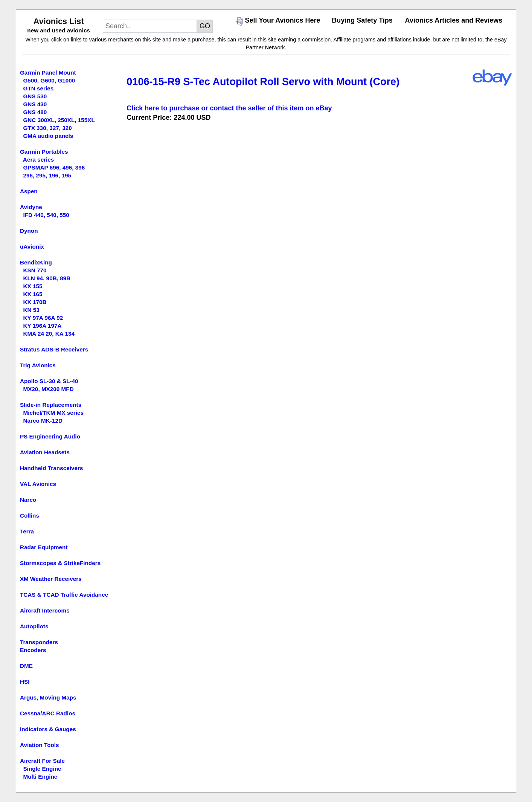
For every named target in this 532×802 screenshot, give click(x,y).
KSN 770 (35, 270)
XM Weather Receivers (51, 579)
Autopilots (34, 626)
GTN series (38, 88)
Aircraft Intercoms (45, 610)
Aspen (29, 191)
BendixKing (36, 262)
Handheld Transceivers (52, 468)
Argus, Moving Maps (48, 697)
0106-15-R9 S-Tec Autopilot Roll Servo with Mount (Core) (263, 82)
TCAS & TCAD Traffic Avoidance (64, 595)
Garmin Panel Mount (48, 73)
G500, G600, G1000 (49, 80)
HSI (25, 682)
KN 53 (31, 310)
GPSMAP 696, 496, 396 (54, 167)
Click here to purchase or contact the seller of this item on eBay (229, 108)
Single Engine (42, 769)
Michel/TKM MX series (53, 413)
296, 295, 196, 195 (47, 175)
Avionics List (59, 21)
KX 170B (35, 302)
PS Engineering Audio (50, 436)
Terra (27, 531)
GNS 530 (35, 96)
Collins (30, 516)
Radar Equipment (44, 547)
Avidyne (31, 207)
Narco (28, 500)
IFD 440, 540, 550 (46, 215)
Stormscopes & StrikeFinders (60, 563)
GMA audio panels (48, 136)
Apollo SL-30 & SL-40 (49, 381)
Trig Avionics (38, 365)
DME (26, 666)
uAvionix (32, 247)
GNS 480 (35, 112)
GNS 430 (35, 104)
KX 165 (33, 294)
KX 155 (33, 286)
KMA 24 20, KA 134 (49, 334)
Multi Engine (40, 777)
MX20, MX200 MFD (48, 389)
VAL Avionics (38, 484)
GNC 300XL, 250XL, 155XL (59, 120)
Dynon (29, 231)
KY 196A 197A (42, 326)
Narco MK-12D (43, 421)
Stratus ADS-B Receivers (54, 349)
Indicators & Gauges (48, 729)
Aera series (39, 160)
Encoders (33, 650)
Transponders (39, 642)
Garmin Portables (44, 152)
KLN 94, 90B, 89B (47, 278)
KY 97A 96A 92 (43, 318)
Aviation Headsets (45, 452)
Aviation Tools (40, 745)
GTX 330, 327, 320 (47, 128)
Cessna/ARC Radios (48, 713)
